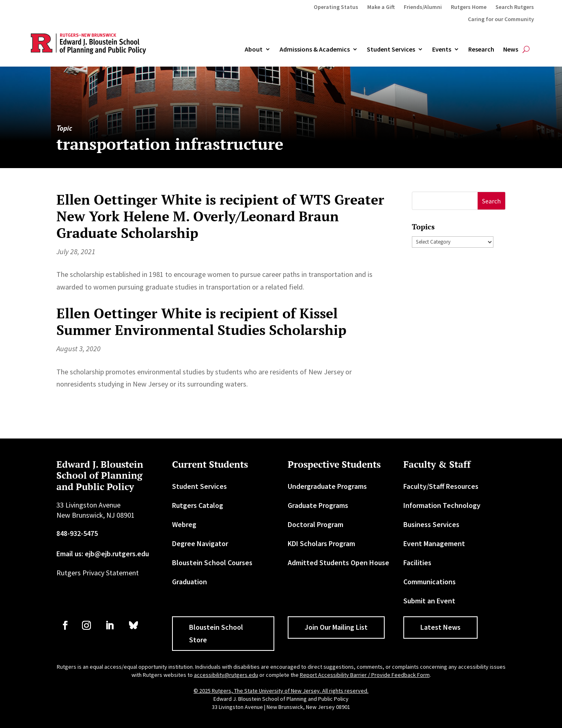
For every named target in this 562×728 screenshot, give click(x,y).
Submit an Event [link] (429, 601)
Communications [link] (430, 582)
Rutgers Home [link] (469, 7)
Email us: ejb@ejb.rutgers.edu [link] (103, 554)
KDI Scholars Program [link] (321, 543)
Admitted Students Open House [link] (338, 563)
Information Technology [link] (442, 505)
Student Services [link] (391, 50)
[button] (492, 201)
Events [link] (442, 50)
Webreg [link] (184, 524)
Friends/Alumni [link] (423, 7)
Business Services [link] (431, 524)
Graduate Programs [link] (318, 505)
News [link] (511, 50)
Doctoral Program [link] (315, 524)
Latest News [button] (440, 627)
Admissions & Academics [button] (315, 50)
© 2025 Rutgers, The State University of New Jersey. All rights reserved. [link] (281, 691)
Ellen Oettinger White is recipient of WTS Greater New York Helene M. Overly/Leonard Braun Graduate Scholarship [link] (220, 216)
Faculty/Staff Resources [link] (441, 486)
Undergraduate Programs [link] (327, 486)
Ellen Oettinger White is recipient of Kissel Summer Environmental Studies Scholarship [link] (201, 322)
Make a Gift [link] (381, 7)
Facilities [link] (417, 563)
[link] (65, 625)
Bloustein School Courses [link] (212, 563)
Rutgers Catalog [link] (198, 505)
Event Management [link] (434, 543)
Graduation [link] (189, 582)
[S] (445, 201)
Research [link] (481, 50)
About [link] (254, 50)
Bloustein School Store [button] (216, 633)
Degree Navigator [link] (200, 543)
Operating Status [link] (336, 7)
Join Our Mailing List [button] (336, 627)
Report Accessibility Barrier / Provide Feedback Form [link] (365, 675)
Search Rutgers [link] (515, 7)
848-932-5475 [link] (77, 533)
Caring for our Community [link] (501, 19)
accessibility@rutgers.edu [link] (226, 675)
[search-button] (526, 50)
